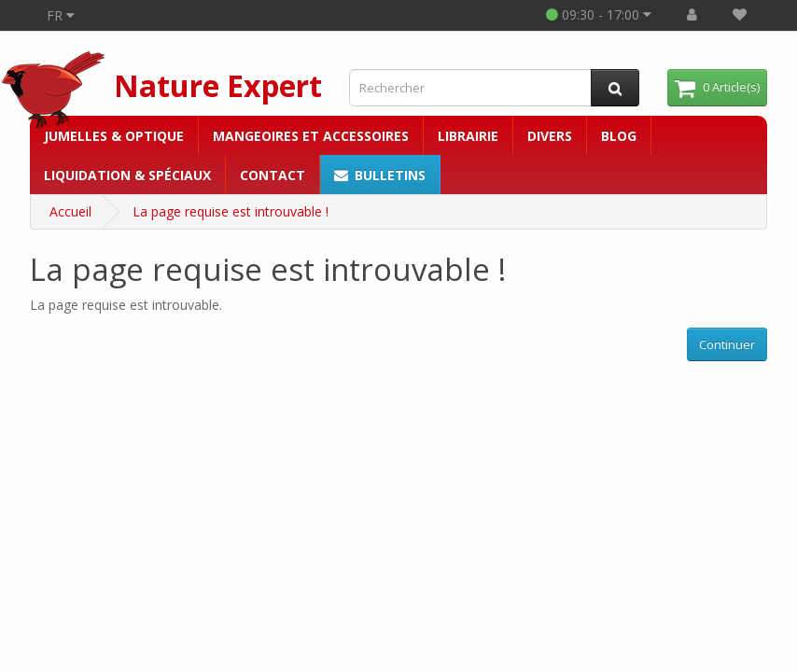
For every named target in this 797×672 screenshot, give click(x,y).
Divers (550, 136)
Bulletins (380, 175)
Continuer (727, 344)
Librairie (468, 136)
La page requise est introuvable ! (231, 211)
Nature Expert (218, 85)
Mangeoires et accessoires (311, 136)
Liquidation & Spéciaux (127, 175)
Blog (619, 136)
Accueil (70, 211)
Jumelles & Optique (114, 136)
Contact (273, 175)
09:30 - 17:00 (599, 14)
